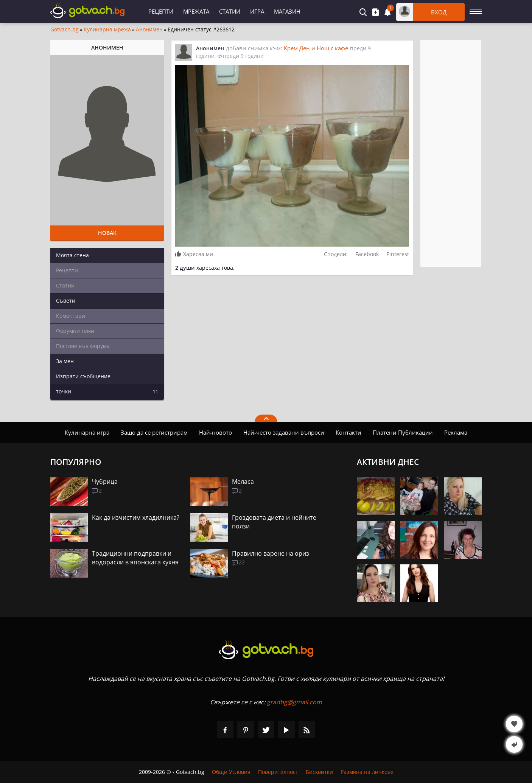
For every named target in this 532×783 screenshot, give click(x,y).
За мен (65, 361)
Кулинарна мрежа (107, 30)
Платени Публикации (403, 432)
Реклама (456, 432)
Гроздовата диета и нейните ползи (274, 522)
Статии (230, 11)
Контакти (348, 432)
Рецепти (161, 11)
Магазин (287, 11)
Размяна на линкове (367, 772)
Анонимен (149, 30)
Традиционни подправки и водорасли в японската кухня (135, 558)
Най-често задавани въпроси (284, 432)
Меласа (243, 482)
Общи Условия (231, 772)
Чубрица (105, 482)
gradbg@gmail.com (294, 702)
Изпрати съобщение (83, 376)
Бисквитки (319, 772)
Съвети (66, 301)
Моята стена (72, 255)
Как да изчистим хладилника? (136, 517)
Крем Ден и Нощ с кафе (316, 48)
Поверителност (278, 772)
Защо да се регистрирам (154, 432)
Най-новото (215, 432)
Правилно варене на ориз (271, 553)
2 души (185, 268)
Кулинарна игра (87, 432)
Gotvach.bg (65, 30)
